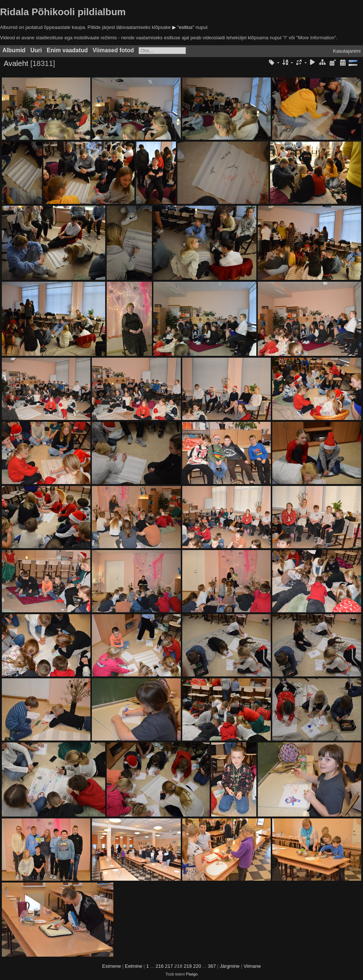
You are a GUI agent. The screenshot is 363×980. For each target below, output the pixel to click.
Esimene (112, 966)
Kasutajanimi (347, 51)
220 (197, 966)
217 (169, 966)
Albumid (14, 50)
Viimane (252, 966)
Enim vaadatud (67, 50)
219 (188, 966)
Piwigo (192, 974)
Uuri (36, 50)
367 (212, 966)
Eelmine (134, 966)
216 (160, 966)
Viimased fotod (113, 50)
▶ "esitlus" (183, 27)
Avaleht (16, 63)
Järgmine (229, 966)
